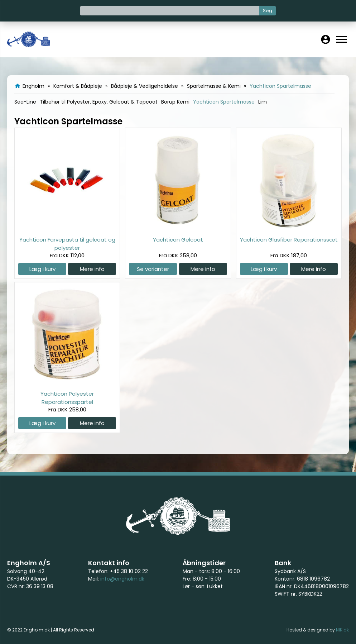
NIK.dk (342, 630)
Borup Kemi (175, 102)
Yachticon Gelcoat (178, 240)
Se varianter (153, 269)
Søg (268, 11)
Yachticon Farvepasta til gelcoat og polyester (67, 244)
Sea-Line (25, 102)
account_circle (326, 39)
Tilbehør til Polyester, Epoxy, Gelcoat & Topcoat (99, 102)
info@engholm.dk (122, 579)
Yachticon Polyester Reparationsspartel (67, 398)
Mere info (92, 269)
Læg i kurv (42, 269)
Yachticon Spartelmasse (224, 102)
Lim (263, 102)
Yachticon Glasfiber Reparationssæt (289, 240)
